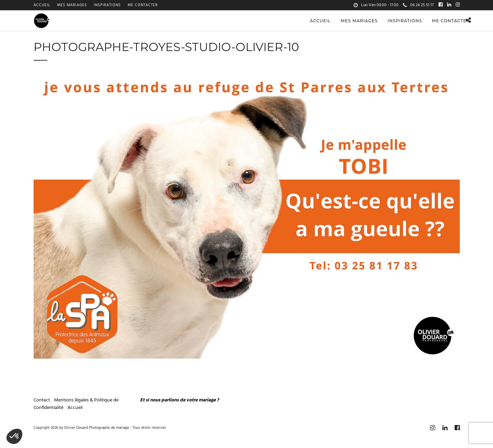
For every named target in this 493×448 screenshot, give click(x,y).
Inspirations (107, 5)
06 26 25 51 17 (418, 5)
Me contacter (143, 5)
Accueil (42, 5)
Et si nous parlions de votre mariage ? (179, 400)
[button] (14, 436)
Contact (42, 400)
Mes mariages (72, 5)
